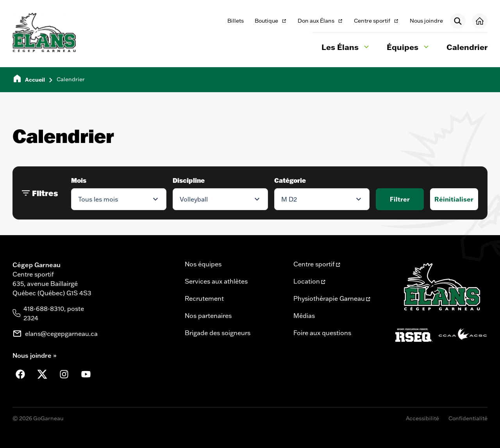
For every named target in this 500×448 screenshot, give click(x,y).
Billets (236, 21)
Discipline (189, 180)
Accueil (35, 79)
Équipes (409, 48)
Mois (79, 180)
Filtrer (400, 199)
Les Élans (346, 48)
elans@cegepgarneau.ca (61, 334)
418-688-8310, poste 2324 (54, 313)
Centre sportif (376, 21)
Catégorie (290, 180)
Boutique (271, 21)
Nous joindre (426, 21)
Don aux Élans (320, 21)
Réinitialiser (454, 199)
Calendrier (467, 47)
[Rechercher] (458, 21)
